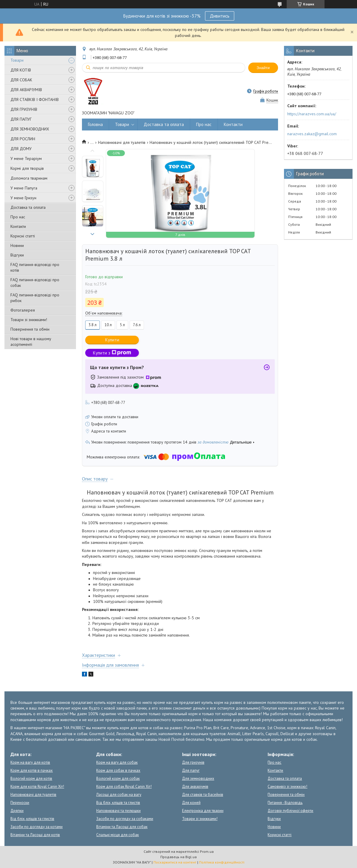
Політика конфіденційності (222, 862)
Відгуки (17, 255)
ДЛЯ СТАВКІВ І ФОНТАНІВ (35, 99)
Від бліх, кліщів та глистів (32, 819)
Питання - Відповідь (285, 803)
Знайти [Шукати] (263, 68)
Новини (17, 245)
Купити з (112, 353)
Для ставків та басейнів (203, 795)
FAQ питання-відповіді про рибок (35, 298)
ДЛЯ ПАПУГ (21, 119)
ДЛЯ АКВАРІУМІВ (26, 90)
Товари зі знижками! (29, 320)
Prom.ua (207, 851)
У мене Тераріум (26, 158)
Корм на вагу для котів (30, 762)
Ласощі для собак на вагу (119, 795)
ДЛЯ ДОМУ (21, 149)
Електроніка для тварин (203, 811)
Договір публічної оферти (290, 811)
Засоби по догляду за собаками (125, 819)
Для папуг (191, 770)
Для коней (191, 803)
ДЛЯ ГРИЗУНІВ (24, 109)
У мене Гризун (23, 198)
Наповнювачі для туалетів (122, 142)
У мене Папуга (24, 188)
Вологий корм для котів (31, 778)
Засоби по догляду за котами (37, 827)
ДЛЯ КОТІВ (21, 70)
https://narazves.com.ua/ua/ (312, 114)
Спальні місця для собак (118, 835)
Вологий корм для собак (118, 778)
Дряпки (17, 811)
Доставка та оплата (28, 207)
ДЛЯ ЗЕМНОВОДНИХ (30, 129)
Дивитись (220, 16)
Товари (17, 60)
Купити (112, 340)
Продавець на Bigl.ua (178, 857)
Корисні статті (23, 236)
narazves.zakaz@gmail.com (312, 134)
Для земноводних (198, 778)
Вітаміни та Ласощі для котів (35, 835)
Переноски (20, 803)
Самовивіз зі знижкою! (287, 787)
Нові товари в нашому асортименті (31, 342)
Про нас (18, 217)
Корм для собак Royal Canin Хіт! (124, 787)
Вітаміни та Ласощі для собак (122, 827)
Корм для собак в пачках (118, 770)
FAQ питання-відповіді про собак (35, 283)
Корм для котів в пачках (32, 770)
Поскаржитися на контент (175, 862)
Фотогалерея (23, 310)
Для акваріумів (195, 787)
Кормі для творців (27, 168)
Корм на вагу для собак (117, 762)
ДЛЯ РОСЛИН (23, 139)
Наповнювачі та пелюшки (118, 811)
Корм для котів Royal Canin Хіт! (37, 787)
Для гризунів (193, 762)
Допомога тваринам (29, 178)
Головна (95, 124)
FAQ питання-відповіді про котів (35, 267)
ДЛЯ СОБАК (21, 80)
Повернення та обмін (30, 329)
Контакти (18, 226)
